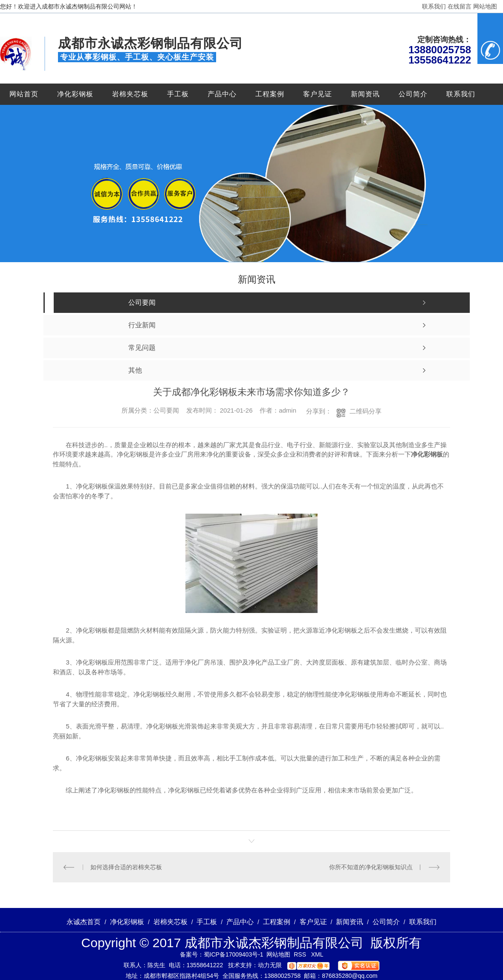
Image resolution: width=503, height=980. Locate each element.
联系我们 (434, 6)
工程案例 (270, 94)
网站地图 (485, 6)
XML (317, 954)
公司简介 (413, 94)
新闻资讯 (365, 94)
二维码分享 (366, 411)
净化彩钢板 (75, 94)
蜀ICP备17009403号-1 (234, 954)
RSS (301, 954)
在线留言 (460, 6)
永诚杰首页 (84, 922)
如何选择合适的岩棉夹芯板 (126, 867)
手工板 (178, 94)
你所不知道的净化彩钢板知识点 (371, 867)
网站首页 (24, 94)
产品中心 (222, 94)
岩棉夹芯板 (130, 94)
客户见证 (318, 94)
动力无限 (270, 965)
